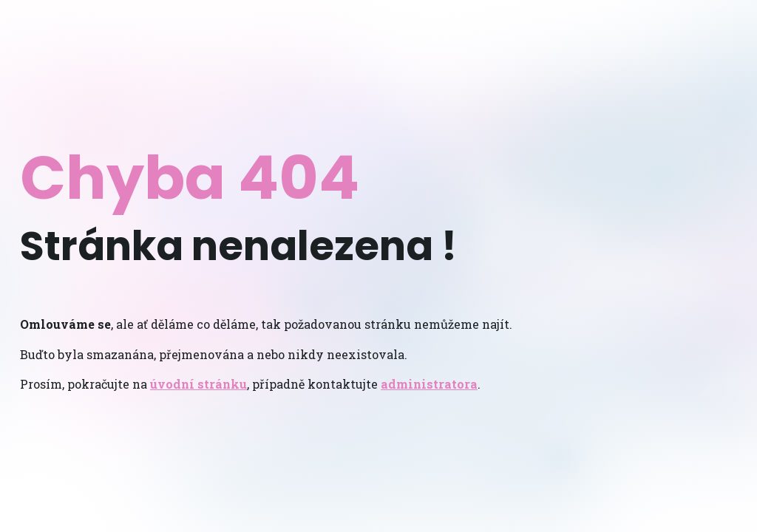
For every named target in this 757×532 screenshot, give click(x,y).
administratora (429, 384)
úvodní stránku (198, 384)
